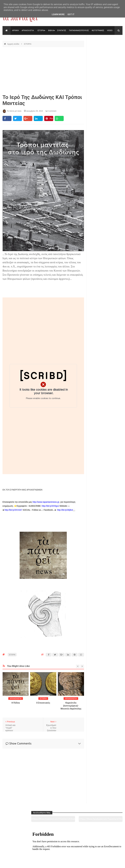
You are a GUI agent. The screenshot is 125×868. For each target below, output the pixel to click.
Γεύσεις (87, 849)
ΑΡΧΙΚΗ (15, 30)
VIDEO (110, 30)
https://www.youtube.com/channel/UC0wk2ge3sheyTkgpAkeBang (97, 48)
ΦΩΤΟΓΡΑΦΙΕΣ (98, 30)
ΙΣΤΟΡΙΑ (41, 30)
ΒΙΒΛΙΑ (51, 30)
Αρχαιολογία (14, 849)
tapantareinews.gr (114, 863)
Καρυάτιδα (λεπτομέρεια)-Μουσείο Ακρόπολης (71, 706)
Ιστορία (38, 849)
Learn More (58, 14)
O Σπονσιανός (43, 703)
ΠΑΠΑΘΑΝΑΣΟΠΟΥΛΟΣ (79, 30)
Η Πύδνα (16, 703)
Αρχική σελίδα (13, 44)
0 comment (51, 111)
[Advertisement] (43, 71)
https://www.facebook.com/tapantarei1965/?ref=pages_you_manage (114, 48)
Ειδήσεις (111, 849)
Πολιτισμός (62, 849)
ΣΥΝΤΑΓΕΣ (62, 30)
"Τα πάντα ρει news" (32, 863)
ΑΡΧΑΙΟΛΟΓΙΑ (28, 30)
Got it (71, 14)
